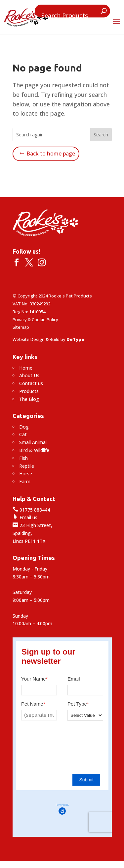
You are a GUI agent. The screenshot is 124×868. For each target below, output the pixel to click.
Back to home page (51, 154)
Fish (23, 458)
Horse (26, 474)
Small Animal (33, 442)
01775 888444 (31, 510)
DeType (75, 339)
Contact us (31, 383)
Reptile (27, 466)
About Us (29, 375)
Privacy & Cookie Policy (35, 320)
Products (29, 391)
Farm (25, 481)
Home (26, 368)
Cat (23, 434)
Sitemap (21, 327)
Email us (25, 517)
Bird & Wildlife (34, 450)
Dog (24, 427)
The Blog (29, 399)
